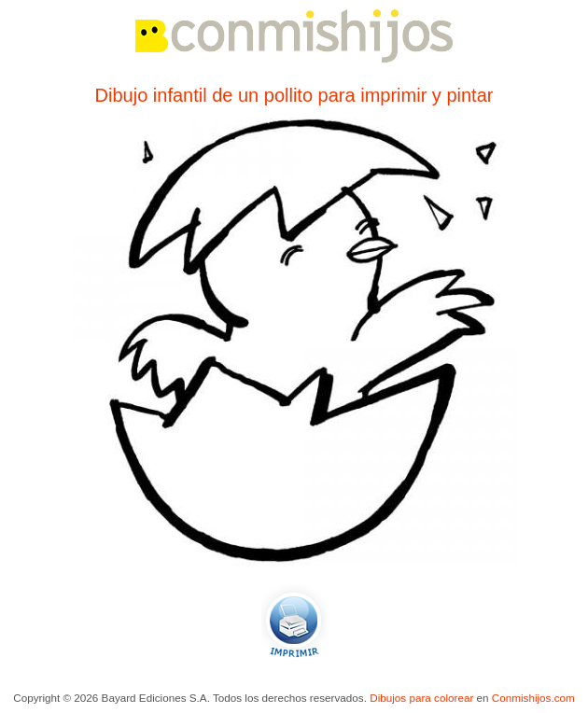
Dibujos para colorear (421, 698)
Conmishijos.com (533, 698)
